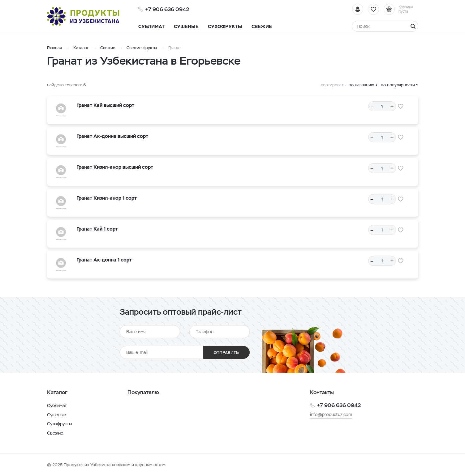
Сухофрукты (60, 424)
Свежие (108, 48)
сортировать (333, 85)
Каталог (81, 48)
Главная (54, 48)
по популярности (398, 85)
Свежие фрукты (142, 48)
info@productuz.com (331, 414)
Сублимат (57, 406)
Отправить (226, 353)
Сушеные (56, 415)
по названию (362, 85)
